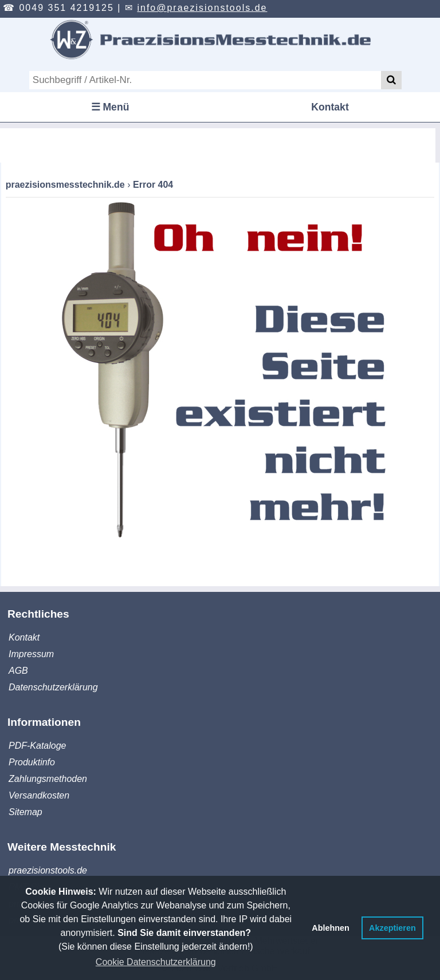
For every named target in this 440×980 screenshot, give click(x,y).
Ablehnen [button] (331, 928)
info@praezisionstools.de (202, 8)
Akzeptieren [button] (392, 928)
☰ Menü (110, 107)
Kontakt (330, 107)
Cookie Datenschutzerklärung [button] (156, 962)
